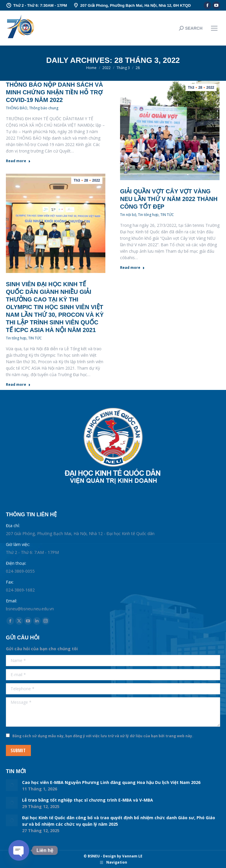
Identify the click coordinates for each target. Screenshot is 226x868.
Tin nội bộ (128, 215)
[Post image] (12, 785)
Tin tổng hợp (148, 215)
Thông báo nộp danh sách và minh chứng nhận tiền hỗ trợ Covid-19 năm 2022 (54, 92)
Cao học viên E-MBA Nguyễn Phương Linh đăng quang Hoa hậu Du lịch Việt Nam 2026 (111, 782)
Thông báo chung (44, 108)
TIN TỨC (167, 215)
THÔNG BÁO (17, 108)
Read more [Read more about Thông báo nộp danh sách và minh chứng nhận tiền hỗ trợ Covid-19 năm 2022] (18, 161)
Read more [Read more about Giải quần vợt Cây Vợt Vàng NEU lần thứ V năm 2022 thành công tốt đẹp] (132, 268)
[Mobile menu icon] (214, 28)
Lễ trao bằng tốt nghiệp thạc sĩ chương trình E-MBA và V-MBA (88, 800)
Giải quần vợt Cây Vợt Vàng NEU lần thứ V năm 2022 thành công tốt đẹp (169, 199)
